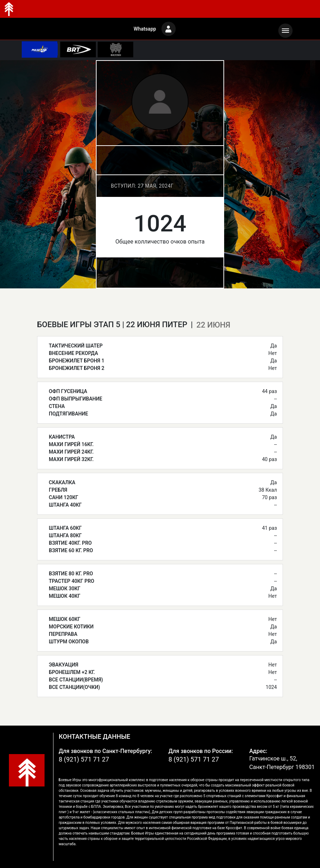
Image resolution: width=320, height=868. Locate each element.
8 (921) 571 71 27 (84, 759)
